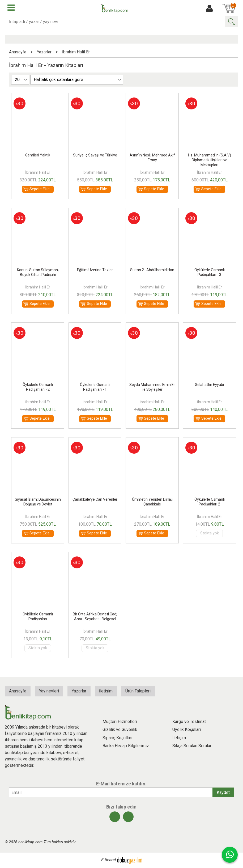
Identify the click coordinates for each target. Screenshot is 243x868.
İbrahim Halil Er (38, 172)
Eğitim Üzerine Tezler (95, 270)
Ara (231, 22)
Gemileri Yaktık (38, 155)
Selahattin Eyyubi (209, 385)
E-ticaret (109, 860)
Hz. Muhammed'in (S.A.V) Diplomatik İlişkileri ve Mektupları (210, 160)
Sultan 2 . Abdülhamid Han (152, 270)
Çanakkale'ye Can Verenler (95, 499)
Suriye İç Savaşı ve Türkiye (95, 155)
